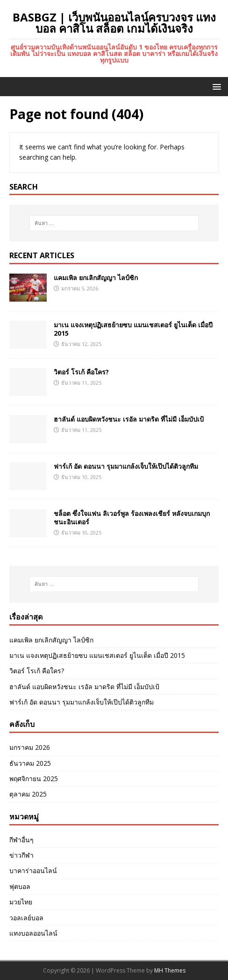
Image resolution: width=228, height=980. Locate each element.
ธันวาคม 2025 (30, 763)
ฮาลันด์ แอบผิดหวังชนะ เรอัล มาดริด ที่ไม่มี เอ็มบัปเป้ (129, 419)
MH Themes (170, 970)
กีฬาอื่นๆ (21, 840)
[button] (215, 86)
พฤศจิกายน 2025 (34, 779)
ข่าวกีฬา (21, 855)
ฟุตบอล (20, 886)
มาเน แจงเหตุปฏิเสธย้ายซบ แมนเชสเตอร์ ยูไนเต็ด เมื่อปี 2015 (133, 329)
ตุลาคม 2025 (28, 794)
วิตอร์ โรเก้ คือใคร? (81, 372)
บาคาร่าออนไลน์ (33, 871)
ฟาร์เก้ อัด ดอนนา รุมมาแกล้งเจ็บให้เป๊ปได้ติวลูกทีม (126, 466)
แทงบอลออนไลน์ (33, 933)
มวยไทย (21, 902)
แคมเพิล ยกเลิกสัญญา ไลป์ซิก (96, 278)
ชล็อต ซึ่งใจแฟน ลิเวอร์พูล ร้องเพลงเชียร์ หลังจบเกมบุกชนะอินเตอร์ (132, 518)
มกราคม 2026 (30, 747)
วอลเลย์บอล (26, 918)
